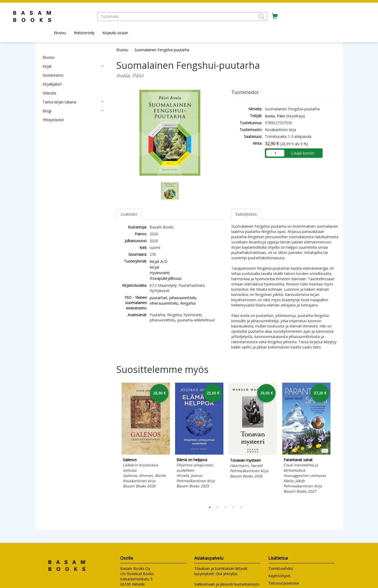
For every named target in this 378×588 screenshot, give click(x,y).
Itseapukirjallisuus (166, 278)
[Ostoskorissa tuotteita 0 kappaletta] (275, 16)
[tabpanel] (146, 436)
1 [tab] (210, 507)
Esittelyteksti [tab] (246, 214)
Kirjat (154, 267)
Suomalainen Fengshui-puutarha (162, 50)
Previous (115, 442)
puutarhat (158, 298)
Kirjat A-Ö (159, 261)
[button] (261, 17)
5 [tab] (241, 507)
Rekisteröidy (84, 33)
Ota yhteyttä (226, 574)
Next (336, 442)
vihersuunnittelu (164, 303)
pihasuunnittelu (183, 298)
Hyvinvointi (160, 273)
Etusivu (60, 33)
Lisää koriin (303, 153)
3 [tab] (225, 507)
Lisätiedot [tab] (129, 214)
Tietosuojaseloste (284, 583)
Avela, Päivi (275, 116)
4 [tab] (233, 507)
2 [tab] (218, 507)
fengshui (188, 303)
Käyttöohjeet (279, 576)
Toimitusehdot (281, 568)
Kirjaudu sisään (115, 33)
